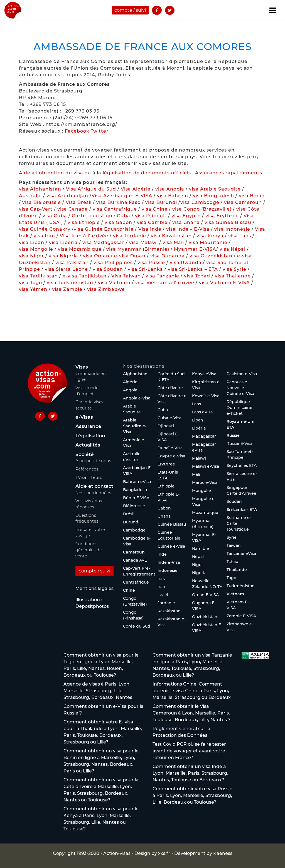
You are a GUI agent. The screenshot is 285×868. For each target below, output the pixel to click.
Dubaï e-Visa (170, 448)
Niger (198, 565)
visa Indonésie (232, 229)
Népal (198, 557)
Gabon (164, 508)
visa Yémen (33, 289)
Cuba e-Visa (170, 418)
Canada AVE (135, 560)
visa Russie (151, 263)
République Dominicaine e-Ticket (239, 408)
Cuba (163, 410)
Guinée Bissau (172, 524)
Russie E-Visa (239, 443)
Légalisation (90, 436)
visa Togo (30, 283)
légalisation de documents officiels (147, 173)
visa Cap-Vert (36, 209)
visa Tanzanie (162, 276)
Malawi (199, 458)
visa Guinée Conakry (45, 229)
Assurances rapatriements (229, 173)
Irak (161, 579)
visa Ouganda (168, 256)
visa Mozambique (80, 249)
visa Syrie (234, 269)
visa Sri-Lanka (145, 269)
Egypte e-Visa (171, 456)
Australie (30, 196)
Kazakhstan (169, 611)
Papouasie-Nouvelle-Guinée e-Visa (240, 388)
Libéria (199, 428)
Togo (231, 578)
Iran (161, 587)
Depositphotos (92, 606)
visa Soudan (108, 269)
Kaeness (223, 853)
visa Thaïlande (233, 276)
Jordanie (166, 603)
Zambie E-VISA (241, 616)
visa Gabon (118, 222)
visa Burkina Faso (118, 202)
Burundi (131, 522)
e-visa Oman (130, 256)
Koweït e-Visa (206, 396)
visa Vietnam (114, 283)
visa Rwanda (186, 263)
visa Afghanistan (40, 189)
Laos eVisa (202, 412)
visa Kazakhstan (171, 236)
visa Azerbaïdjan (67, 196)
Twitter (100, 131)
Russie (233, 435)
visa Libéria (63, 242)
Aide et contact (94, 486)
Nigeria (199, 573)
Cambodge (134, 530)
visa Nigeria (63, 256)
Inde (162, 554)
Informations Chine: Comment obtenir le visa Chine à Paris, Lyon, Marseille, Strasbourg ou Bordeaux (192, 691)
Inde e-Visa (169, 562)
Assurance (88, 426)
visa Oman (96, 256)
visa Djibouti (151, 216)
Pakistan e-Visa (242, 374)
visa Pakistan (72, 263)
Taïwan (234, 545)
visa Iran (44, 236)
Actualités (88, 445)
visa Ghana (186, 222)
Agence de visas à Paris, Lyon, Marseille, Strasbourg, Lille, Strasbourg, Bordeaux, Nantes (98, 691)
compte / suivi (130, 10)
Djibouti (166, 426)
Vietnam (235, 594)
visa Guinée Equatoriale (104, 229)
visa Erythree (222, 216)
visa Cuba (55, 216)
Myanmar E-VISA (195, 249)
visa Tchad (197, 276)
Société (85, 454)
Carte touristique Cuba (101, 216)
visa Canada (73, 209)
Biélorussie (134, 506)
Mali (196, 474)
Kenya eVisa (204, 374)
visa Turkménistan (70, 283)
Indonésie (168, 570)
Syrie (232, 537)
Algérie (130, 382)
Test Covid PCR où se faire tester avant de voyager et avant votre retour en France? (189, 751)
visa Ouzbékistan (211, 256)
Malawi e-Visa (206, 466)
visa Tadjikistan (38, 276)
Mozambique (205, 513)
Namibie (201, 548)
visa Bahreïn (173, 196)
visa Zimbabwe (106, 289)
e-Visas (84, 417)
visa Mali (173, 242)
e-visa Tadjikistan (85, 276)
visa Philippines (113, 263)
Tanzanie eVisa (241, 554)
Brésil (129, 514)
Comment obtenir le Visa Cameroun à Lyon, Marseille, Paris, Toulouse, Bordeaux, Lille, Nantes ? (191, 713)
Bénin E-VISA (136, 498)
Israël (163, 595)
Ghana (164, 516)
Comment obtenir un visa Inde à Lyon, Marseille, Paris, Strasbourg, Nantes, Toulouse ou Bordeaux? (190, 773)
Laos (196, 404)
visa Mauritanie (208, 242)
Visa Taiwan (127, 276)
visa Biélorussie (42, 202)
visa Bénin (252, 196)
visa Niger (31, 256)
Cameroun (134, 552)
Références (87, 469)
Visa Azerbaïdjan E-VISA (122, 196)
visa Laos (240, 236)
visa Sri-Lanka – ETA (193, 269)
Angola (130, 390)
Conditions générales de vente (89, 550)
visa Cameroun (243, 202)
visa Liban (32, 242)
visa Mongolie (36, 249)
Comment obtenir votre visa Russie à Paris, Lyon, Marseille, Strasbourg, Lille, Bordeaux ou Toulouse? (192, 795)
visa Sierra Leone (66, 269)
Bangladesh (135, 490)
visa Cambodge (200, 202)
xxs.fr (164, 853)
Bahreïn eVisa (137, 482)
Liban (198, 420)
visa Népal (233, 249)
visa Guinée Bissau (228, 222)
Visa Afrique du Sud (91, 189)
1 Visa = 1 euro (89, 477)
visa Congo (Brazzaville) (202, 209)
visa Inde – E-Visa (188, 229)
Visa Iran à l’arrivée (85, 236)
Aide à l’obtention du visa (51, 173)
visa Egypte (186, 216)
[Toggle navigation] (273, 10)
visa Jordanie (130, 236)
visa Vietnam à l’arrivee (165, 283)
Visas (82, 367)
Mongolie (202, 491)
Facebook (77, 131)
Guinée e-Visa (171, 546)
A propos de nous (93, 461)
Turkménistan (241, 586)
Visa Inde (150, 229)
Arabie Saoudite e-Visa (135, 426)
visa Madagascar (103, 242)
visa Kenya (210, 236)
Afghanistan (135, 374)
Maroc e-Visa (205, 482)
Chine (129, 590)
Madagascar (204, 436)
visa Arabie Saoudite (215, 189)
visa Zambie (67, 289)
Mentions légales (94, 588)
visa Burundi (161, 202)
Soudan (234, 501)
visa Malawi (143, 242)
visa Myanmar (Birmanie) (138, 249)
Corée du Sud (137, 626)
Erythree (166, 464)
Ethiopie (166, 486)
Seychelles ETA (242, 465)
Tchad (233, 562)
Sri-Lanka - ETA (242, 509)
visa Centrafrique (115, 209)
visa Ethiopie (84, 222)
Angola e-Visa (137, 398)
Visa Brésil (79, 202)
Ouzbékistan (205, 617)
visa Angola (170, 189)
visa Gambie (152, 222)
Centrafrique (136, 582)
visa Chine (155, 209)
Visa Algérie (136, 189)
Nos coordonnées (93, 493)
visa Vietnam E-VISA (224, 283)
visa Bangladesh (213, 196)
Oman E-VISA (205, 595)
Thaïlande (237, 570)
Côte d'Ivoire (170, 388)
